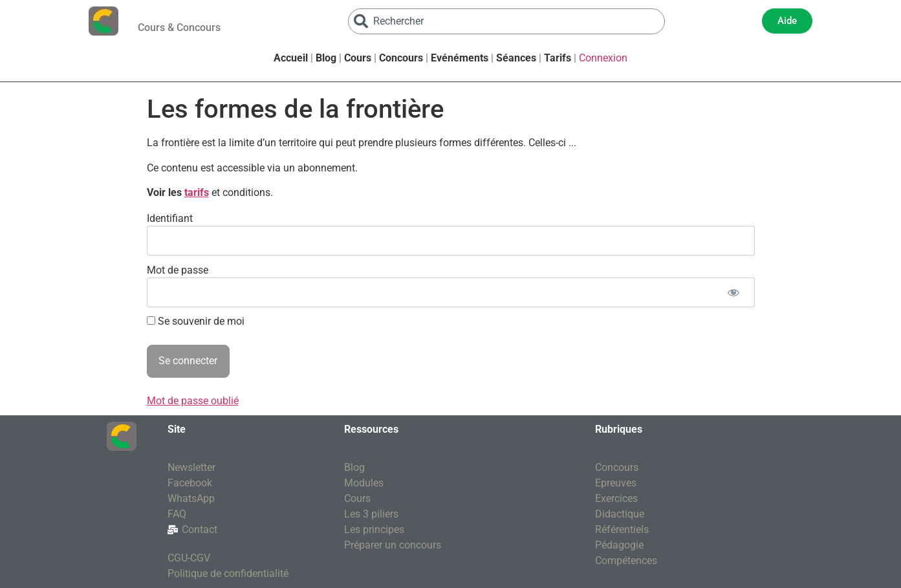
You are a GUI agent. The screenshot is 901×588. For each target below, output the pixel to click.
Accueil (291, 58)
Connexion (603, 58)
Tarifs (558, 58)
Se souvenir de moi (196, 321)
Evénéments (460, 58)
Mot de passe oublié (193, 401)
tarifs (197, 192)
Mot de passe (178, 269)
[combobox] (506, 21)
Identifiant (170, 218)
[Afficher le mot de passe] (734, 292)
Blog (326, 58)
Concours (401, 58)
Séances (516, 58)
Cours (358, 58)
